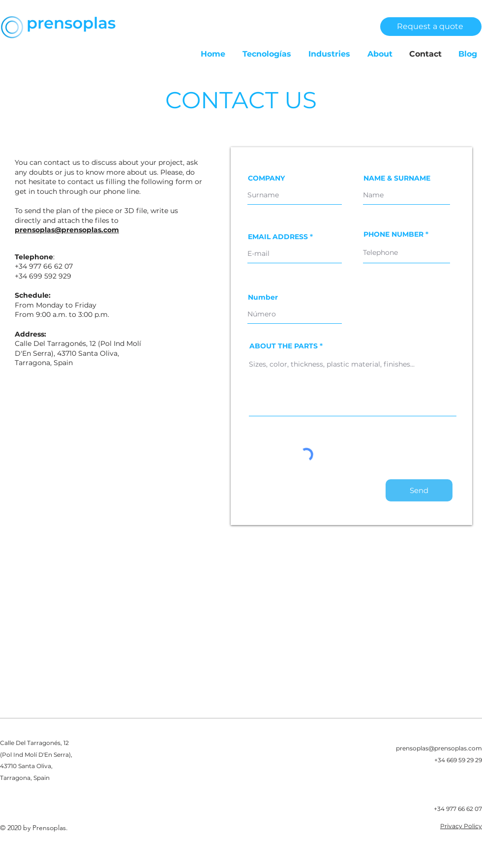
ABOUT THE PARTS (284, 346)
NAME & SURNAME (397, 178)
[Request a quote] (431, 27)
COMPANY (266, 178)
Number (263, 297)
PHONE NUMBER (393, 234)
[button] (263, 54)
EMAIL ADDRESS (278, 237)
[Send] (419, 490)
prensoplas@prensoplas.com (67, 230)
